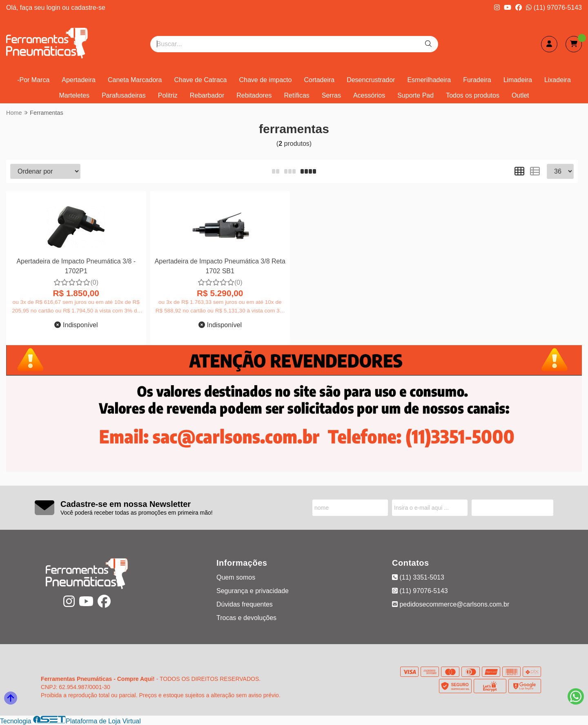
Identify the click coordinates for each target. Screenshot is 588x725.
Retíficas (297, 95)
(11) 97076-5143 (554, 8)
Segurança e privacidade (253, 591)
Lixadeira (558, 80)
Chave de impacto (265, 80)
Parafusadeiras (124, 95)
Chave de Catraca (201, 80)
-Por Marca (33, 80)
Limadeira (518, 80)
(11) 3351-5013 (418, 577)
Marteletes (74, 95)
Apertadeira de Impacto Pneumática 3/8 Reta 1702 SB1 (220, 266)
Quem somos (236, 577)
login (54, 8)
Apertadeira (79, 80)
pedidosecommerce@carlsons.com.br (451, 604)
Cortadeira (319, 80)
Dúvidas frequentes (245, 604)
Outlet (520, 95)
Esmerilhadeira (429, 80)
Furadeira (477, 80)
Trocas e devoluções (246, 618)
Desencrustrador (371, 80)
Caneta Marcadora (135, 80)
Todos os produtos (473, 95)
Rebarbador (207, 95)
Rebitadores (254, 95)
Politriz (168, 95)
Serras (331, 95)
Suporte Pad (415, 95)
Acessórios (369, 95)
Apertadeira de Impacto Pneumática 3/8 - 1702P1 (76, 266)
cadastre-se (88, 8)
